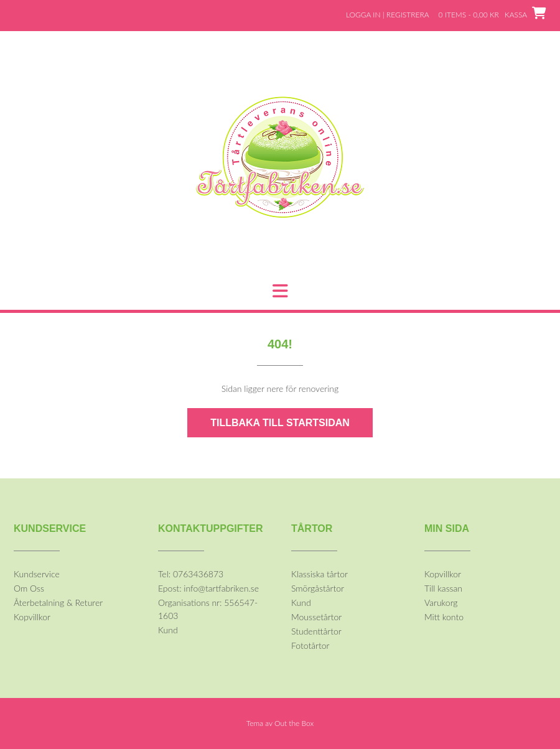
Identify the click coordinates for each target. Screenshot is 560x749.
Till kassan (443, 588)
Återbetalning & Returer (58, 602)
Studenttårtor (316, 631)
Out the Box (294, 723)
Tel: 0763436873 (191, 574)
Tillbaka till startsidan (280, 423)
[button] (280, 291)
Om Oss (29, 588)
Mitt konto (444, 617)
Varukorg (441, 602)
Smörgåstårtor (318, 588)
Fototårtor (310, 645)
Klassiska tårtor (320, 574)
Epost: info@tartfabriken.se (208, 588)
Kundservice (37, 574)
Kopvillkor (32, 617)
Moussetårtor (316, 617)
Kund (168, 630)
